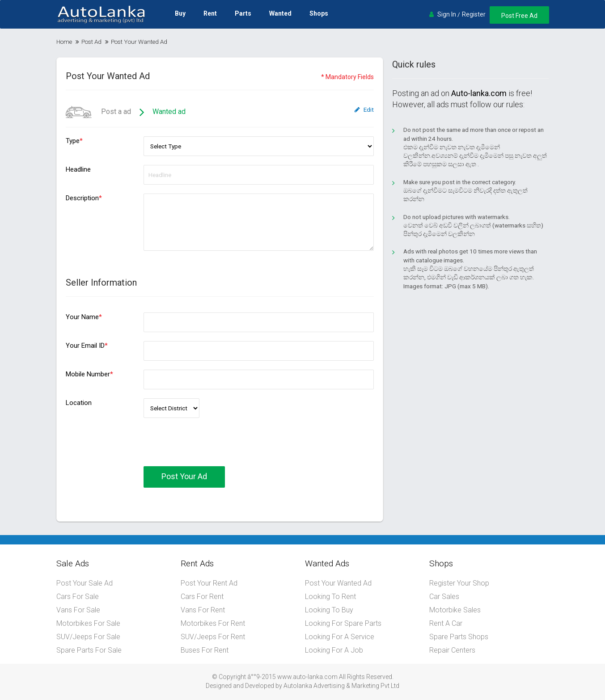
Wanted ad (169, 112)
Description (84, 198)
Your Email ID (87, 346)
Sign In (447, 14)
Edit (364, 110)
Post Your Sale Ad (85, 583)
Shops (319, 13)
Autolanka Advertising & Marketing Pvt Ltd (341, 686)
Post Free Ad (519, 16)
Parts (243, 13)
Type (74, 141)
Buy (180, 13)
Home (64, 42)
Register (474, 14)
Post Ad (91, 42)
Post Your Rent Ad (209, 583)
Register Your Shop (459, 583)
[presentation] (212, 449)
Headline (78, 169)
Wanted (280, 13)
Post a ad (98, 112)
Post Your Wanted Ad (338, 583)
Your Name (84, 317)
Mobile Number (89, 374)
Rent (210, 13)
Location (79, 403)
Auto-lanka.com (479, 93)
